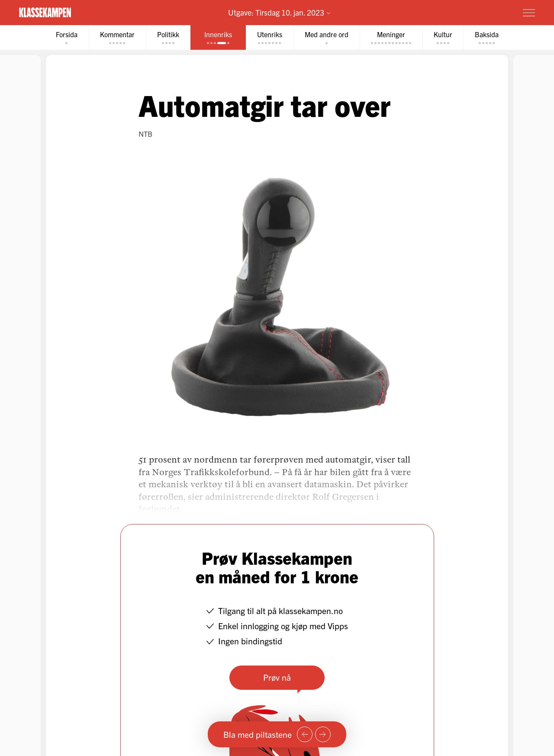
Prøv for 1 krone (477, 12)
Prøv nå (277, 677)
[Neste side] (323, 734)
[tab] (67, 37)
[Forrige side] (305, 734)
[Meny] (529, 13)
